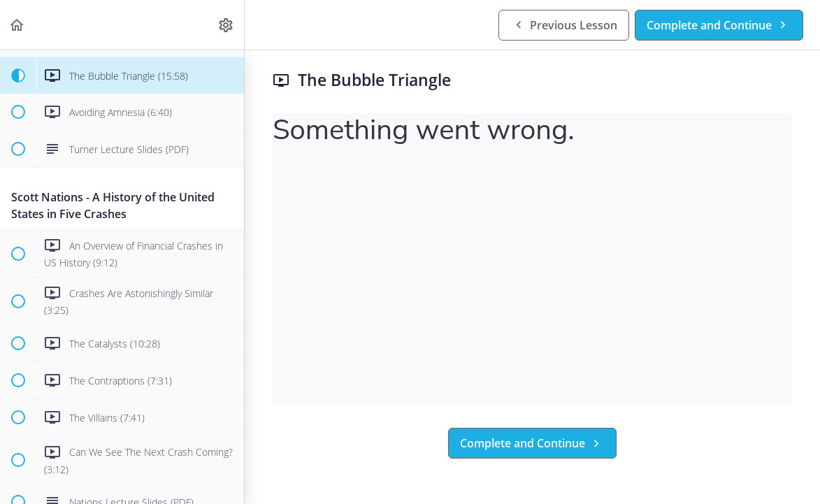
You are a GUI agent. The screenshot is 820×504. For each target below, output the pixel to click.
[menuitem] (226, 25)
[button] (17, 25)
